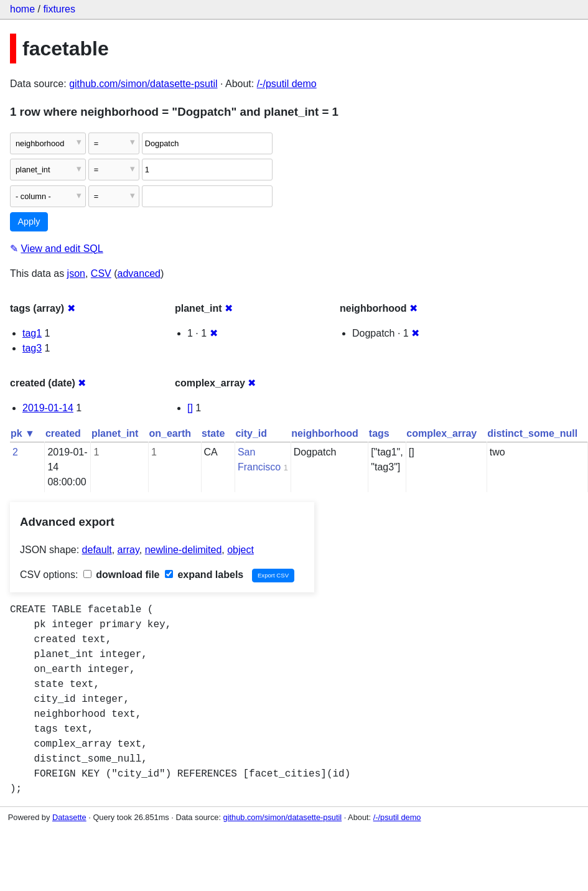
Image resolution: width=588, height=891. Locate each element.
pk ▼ (23, 433)
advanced (139, 273)
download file (122, 575)
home (22, 9)
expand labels (204, 575)
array (128, 550)
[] (190, 408)
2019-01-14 (48, 408)
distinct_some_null (532, 433)
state (213, 433)
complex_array (441, 433)
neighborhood (325, 433)
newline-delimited (184, 550)
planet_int (115, 433)
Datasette (69, 817)
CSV (101, 273)
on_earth (170, 433)
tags (379, 433)
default (97, 550)
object (240, 550)
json (76, 273)
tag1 (32, 333)
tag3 (32, 348)
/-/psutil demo (287, 84)
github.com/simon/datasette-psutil (143, 84)
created (63, 433)
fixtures (59, 9)
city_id (251, 433)
